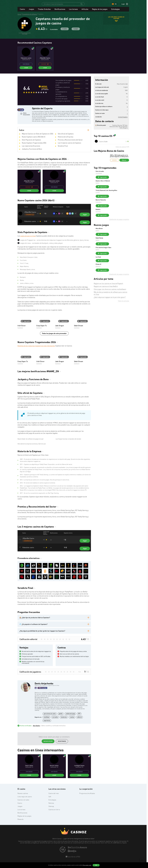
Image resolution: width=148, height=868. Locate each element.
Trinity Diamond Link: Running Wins (119, 194)
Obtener (124, 162)
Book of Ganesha (115, 205)
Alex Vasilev (36, 764)
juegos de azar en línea (28, 240)
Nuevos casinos (23, 832)
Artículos (85, 11)
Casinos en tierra (54, 848)
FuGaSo (112, 197)
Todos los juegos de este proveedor (54, 337)
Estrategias (115, 11)
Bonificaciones (60, 11)
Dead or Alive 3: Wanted (117, 183)
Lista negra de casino (25, 835)
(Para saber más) (87, 865)
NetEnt (112, 185)
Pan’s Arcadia (114, 173)
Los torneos (73, 11)
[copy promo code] (48, 66)
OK (96, 865)
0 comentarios (54, 31)
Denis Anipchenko (26, 123)
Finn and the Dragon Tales (118, 256)
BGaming (112, 278)
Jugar (26, 69)
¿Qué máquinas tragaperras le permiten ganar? (110, 310)
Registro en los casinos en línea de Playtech (108, 297)
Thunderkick (113, 175)
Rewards (20, 858)
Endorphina (113, 207)
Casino (22, 11)
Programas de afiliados (87, 832)
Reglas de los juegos (100, 11)
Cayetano (20, 332)
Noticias (51, 842)
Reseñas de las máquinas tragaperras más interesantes (36, 350)
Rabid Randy (114, 245)
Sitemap (51, 845)
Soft (50, 835)
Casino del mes (54, 832)
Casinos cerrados (23, 839)
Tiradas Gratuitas (44, 11)
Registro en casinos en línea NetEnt (106, 299)
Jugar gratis (26, 325)
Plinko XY (113, 276)
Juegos (31, 11)
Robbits (112, 215)
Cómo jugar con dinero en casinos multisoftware (110, 302)
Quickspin (112, 217)
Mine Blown (113, 235)
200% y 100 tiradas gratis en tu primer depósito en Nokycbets (119, 158)
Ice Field (113, 266)
